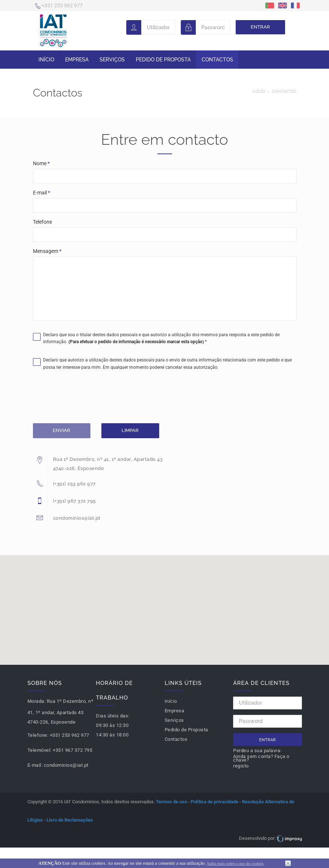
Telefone (42, 222)
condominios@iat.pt (66, 765)
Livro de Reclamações (70, 820)
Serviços (112, 60)
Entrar (260, 27)
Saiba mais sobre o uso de (235, 863)
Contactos (217, 60)
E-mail (42, 193)
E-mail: (35, 765)
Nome (41, 163)
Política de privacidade (214, 802)
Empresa (77, 60)
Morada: (37, 701)
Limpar (130, 430)
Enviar (61, 430)
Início (46, 60)
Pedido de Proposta (163, 60)
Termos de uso (171, 802)
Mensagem (47, 251)
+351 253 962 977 (59, 6)
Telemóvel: (40, 750)
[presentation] (89, 398)
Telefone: (38, 735)
